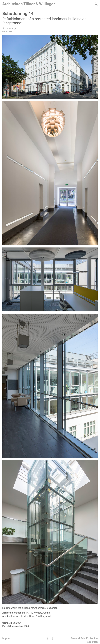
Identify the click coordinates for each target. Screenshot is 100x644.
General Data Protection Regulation (84, 640)
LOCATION (7, 31)
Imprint (6, 638)
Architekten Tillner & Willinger (29, 4)
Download (8, 29)
